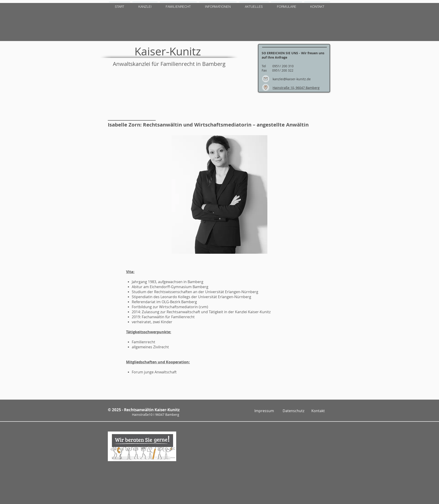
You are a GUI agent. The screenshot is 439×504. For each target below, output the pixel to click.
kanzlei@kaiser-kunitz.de (292, 79)
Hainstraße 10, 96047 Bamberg (296, 88)
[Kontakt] (318, 411)
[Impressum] (264, 411)
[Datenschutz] (293, 411)
